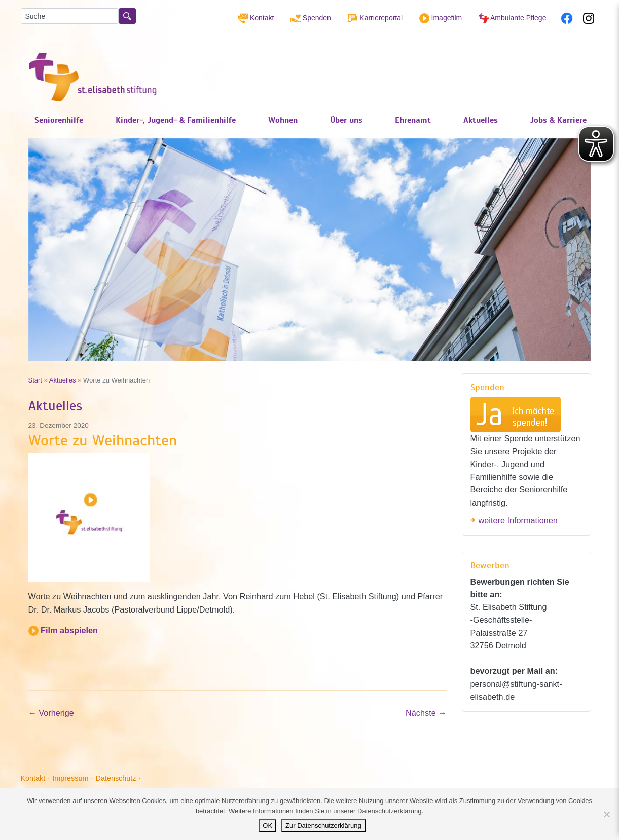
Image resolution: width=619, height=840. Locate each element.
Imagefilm (441, 18)
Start (35, 380)
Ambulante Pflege (513, 18)
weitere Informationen (518, 520)
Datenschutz (116, 778)
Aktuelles (63, 380)
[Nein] (606, 814)
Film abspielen (63, 630)
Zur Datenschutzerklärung (323, 826)
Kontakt (256, 18)
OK (267, 826)
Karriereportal (375, 18)
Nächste (426, 713)
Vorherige (51, 713)
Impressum (70, 778)
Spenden (311, 18)
